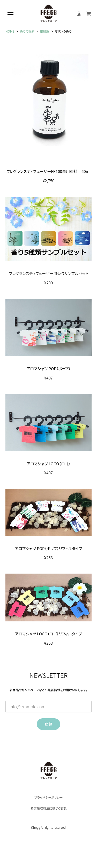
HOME (10, 31)
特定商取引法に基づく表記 (48, 808)
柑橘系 (44, 31)
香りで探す (27, 31)
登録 (48, 724)
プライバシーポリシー (48, 797)
